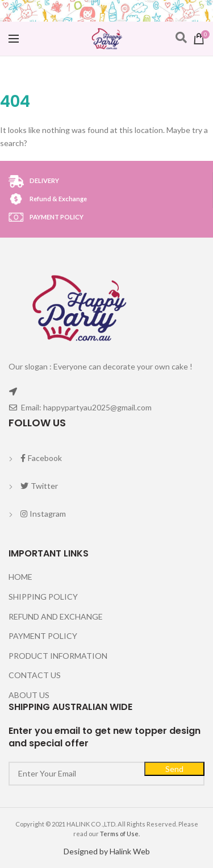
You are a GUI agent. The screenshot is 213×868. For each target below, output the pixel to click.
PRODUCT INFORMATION (58, 656)
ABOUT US (29, 695)
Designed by (87, 851)
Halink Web (130, 851)
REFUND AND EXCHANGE (56, 616)
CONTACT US (35, 675)
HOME (20, 577)
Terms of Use (119, 834)
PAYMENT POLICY (43, 636)
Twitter (39, 486)
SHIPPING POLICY (43, 597)
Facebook (41, 458)
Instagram (43, 514)
